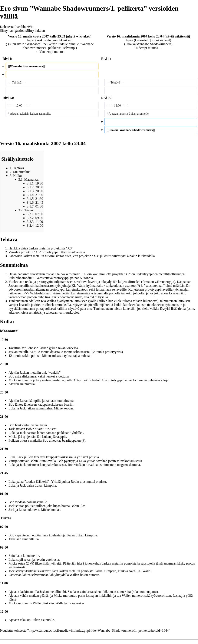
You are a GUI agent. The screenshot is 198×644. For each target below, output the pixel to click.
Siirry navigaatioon (13, 31)
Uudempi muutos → (148, 48)
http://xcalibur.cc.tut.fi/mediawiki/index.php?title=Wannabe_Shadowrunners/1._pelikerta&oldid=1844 (99, 630)
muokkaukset (62, 40)
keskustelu (44, 40)
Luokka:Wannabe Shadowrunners (148, 44)
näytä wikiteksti (79, 36)
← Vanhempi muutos (50, 52)
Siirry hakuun (36, 31)
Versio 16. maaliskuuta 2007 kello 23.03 (37, 36)
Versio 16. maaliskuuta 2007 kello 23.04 (135, 36)
